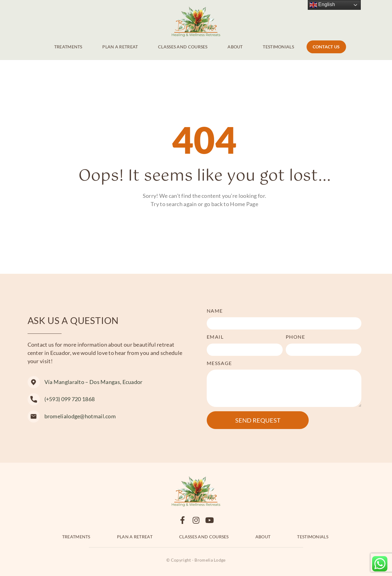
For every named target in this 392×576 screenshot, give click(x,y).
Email (215, 337)
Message (219, 363)
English (322, 5)
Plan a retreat (120, 47)
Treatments (68, 47)
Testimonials (278, 47)
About (235, 47)
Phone (296, 337)
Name (215, 311)
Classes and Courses (183, 47)
